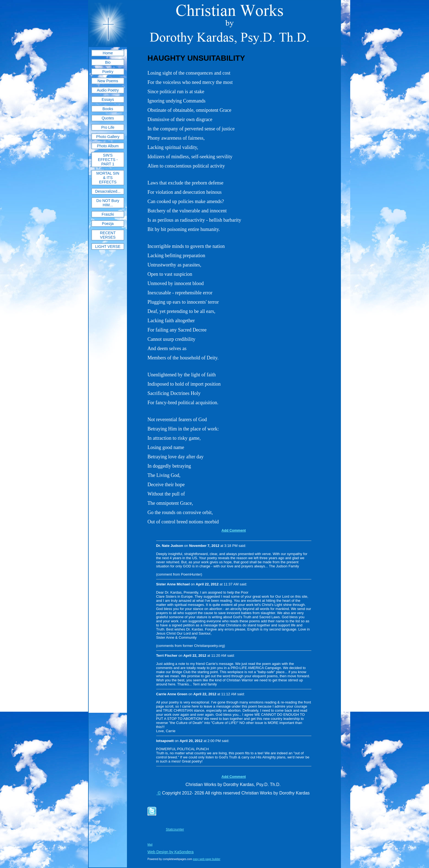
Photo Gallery (108, 137)
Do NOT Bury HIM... (108, 203)
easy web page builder (207, 859)
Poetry (108, 72)
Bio (108, 62)
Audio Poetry (108, 90)
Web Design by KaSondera (171, 852)
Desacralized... (108, 191)
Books (108, 109)
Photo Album (108, 146)
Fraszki (108, 214)
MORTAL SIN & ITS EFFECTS (108, 178)
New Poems (108, 81)
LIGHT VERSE (108, 247)
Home (108, 53)
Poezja (108, 224)
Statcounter (175, 829)
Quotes (108, 118)
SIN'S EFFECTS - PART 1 (108, 160)
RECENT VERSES (108, 235)
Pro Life (108, 127)
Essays (108, 99)
